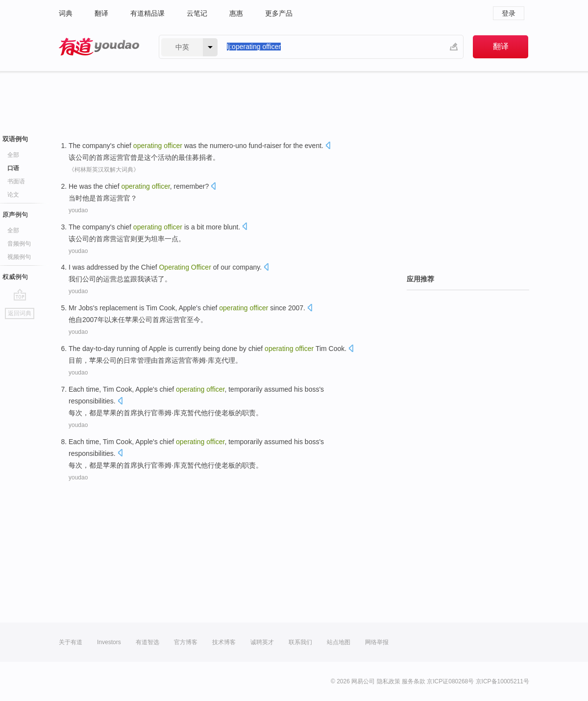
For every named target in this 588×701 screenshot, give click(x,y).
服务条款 (414, 681)
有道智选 (147, 642)
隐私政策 (389, 681)
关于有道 (71, 642)
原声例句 (15, 214)
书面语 (16, 181)
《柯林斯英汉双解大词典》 (104, 170)
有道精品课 (147, 13)
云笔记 (197, 13)
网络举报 (377, 642)
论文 (13, 195)
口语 (13, 168)
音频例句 (19, 244)
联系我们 (300, 642)
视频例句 (19, 257)
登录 (509, 13)
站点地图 (339, 642)
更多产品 (279, 13)
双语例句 (15, 139)
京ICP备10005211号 (502, 681)
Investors (109, 642)
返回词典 (20, 313)
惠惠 (236, 13)
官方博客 (186, 642)
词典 (66, 13)
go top (20, 295)
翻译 (101, 13)
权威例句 (15, 277)
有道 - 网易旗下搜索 (99, 47)
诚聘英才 (262, 642)
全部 (13, 155)
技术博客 (224, 642)
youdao (78, 210)
